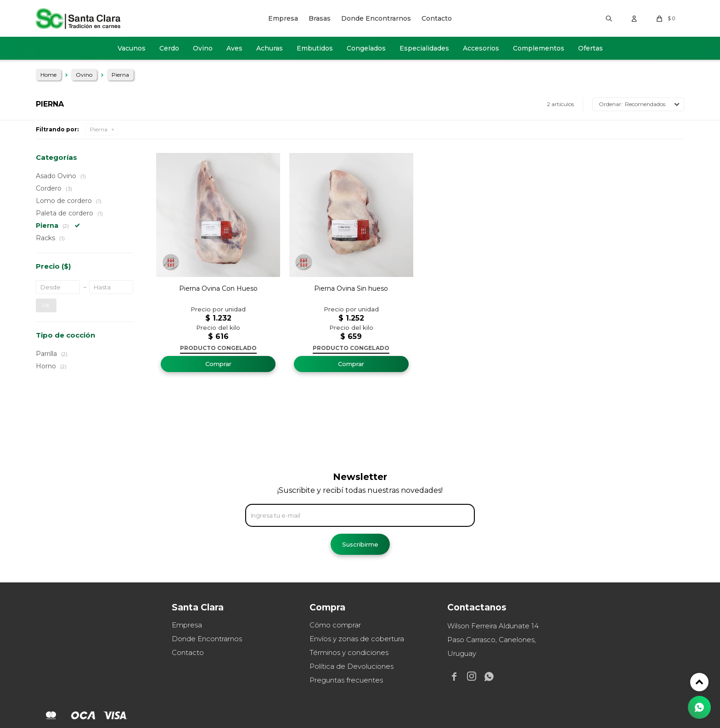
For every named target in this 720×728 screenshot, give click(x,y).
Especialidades (424, 48)
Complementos (539, 48)
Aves (234, 48)
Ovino (203, 48)
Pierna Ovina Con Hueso (218, 288)
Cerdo (169, 48)
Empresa (283, 18)
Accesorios (481, 48)
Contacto (437, 18)
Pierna (99, 129)
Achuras (270, 48)
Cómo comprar (335, 625)
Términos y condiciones (349, 652)
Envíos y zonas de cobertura (357, 639)
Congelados (366, 48)
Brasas (320, 18)
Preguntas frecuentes (346, 680)
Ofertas (591, 48)
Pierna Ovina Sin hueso (351, 288)
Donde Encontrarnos (376, 18)
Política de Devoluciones (352, 666)
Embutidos (315, 48)
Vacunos (132, 48)
